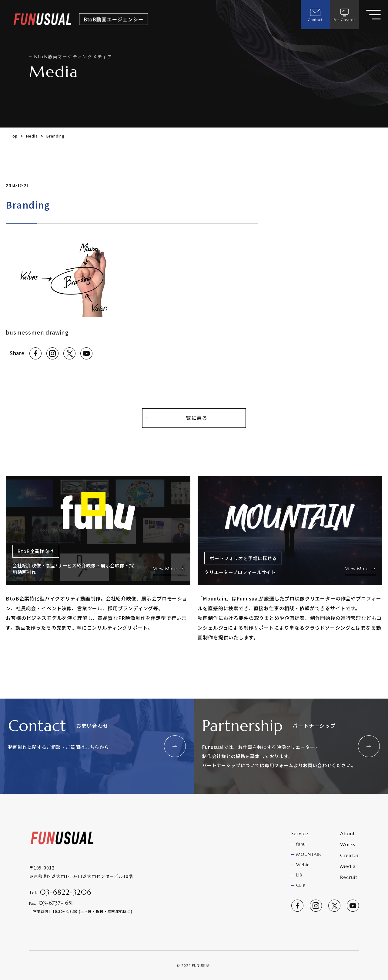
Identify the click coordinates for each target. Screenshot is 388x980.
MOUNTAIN (309, 854)
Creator (350, 855)
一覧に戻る (194, 418)
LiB (299, 875)
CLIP (301, 885)
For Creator (344, 15)
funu (301, 844)
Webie (303, 865)
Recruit (349, 877)
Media (32, 136)
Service (300, 833)
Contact (315, 15)
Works (348, 844)
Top (14, 136)
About (348, 833)
